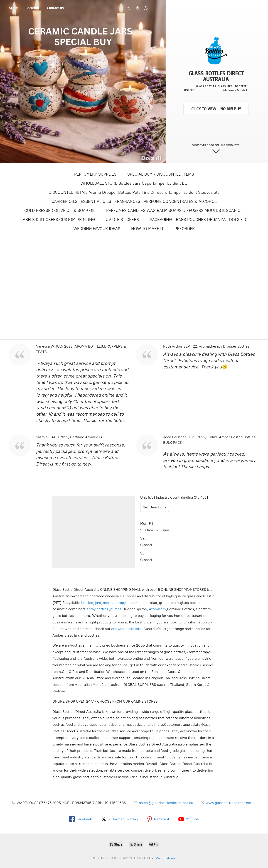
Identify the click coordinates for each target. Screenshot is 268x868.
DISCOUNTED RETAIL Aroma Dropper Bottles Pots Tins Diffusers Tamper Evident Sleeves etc (134, 192)
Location (32, 9)
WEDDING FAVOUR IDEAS (97, 229)
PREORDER (185, 229)
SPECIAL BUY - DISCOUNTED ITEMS (161, 174)
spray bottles (97, 609)
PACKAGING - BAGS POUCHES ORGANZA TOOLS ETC (199, 220)
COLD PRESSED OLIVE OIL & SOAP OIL (60, 211)
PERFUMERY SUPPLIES (95, 174)
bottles (87, 603)
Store (13, 9)
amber (132, 603)
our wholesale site (126, 629)
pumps (116, 609)
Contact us (55, 9)
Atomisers (157, 609)
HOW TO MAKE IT (147, 229)
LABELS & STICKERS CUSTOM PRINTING (58, 220)
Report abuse (166, 858)
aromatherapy (114, 603)
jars (98, 603)
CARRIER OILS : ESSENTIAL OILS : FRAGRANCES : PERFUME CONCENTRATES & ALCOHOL (134, 201)
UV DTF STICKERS (122, 220)
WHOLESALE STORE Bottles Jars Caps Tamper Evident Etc (134, 183)
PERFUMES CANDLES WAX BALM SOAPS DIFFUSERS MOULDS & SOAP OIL (175, 211)
